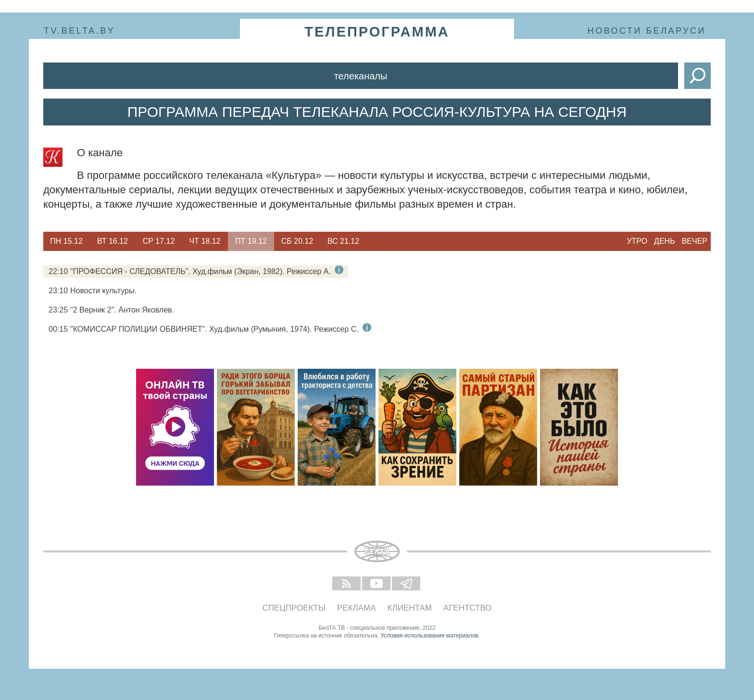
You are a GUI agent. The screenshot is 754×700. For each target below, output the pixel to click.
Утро (637, 241)
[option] (66, 241)
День (665, 241)
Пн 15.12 (66, 241)
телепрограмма (377, 32)
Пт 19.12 (251, 241)
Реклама (357, 608)
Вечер (695, 241)
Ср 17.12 (159, 241)
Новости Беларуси (647, 31)
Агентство (468, 608)
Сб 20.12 (297, 241)
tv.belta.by (79, 31)
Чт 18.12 (205, 241)
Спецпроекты (294, 608)
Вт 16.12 (113, 241)
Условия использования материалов (429, 636)
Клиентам (410, 608)
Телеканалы (361, 76)
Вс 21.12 (343, 241)
